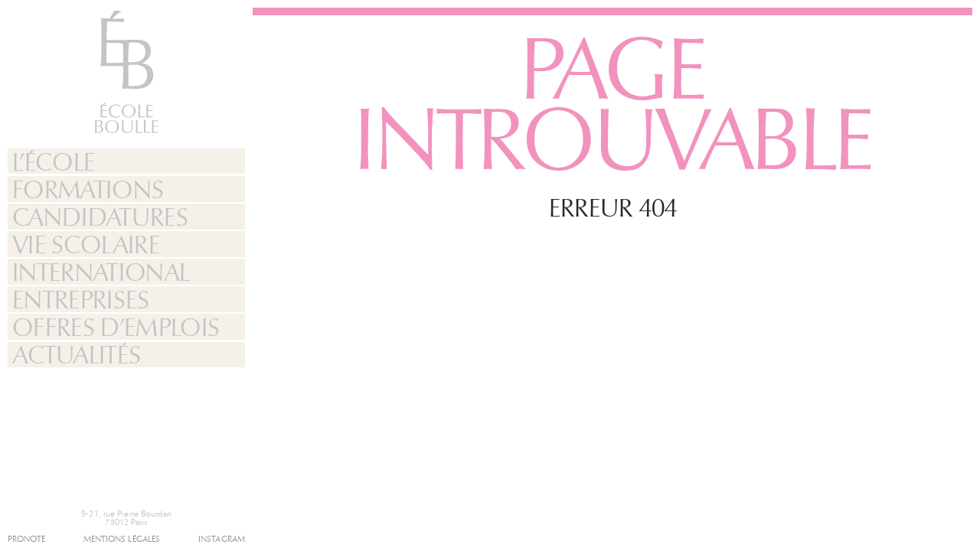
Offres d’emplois (116, 328)
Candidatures (100, 217)
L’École (54, 162)
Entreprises (81, 300)
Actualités (77, 355)
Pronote (26, 539)
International (101, 272)
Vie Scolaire (86, 245)
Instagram (222, 539)
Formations (88, 190)
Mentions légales (122, 539)
